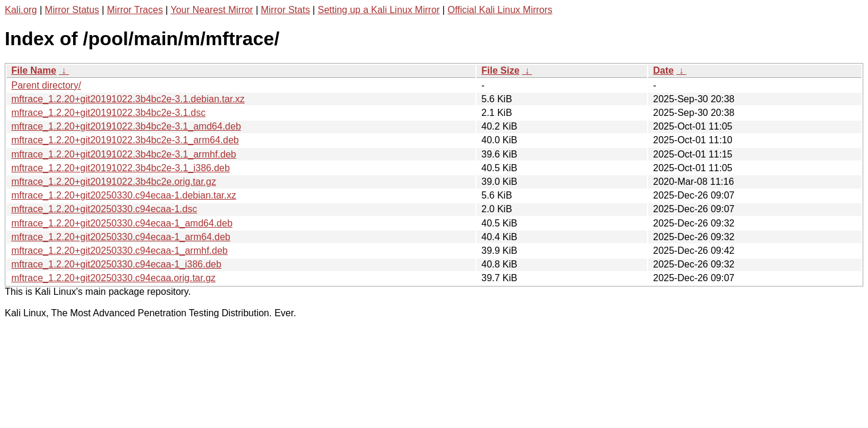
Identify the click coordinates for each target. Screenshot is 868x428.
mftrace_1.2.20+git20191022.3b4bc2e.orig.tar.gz (114, 182)
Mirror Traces (135, 10)
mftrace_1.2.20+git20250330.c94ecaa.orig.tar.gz (113, 278)
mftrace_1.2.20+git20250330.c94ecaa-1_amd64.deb (122, 223)
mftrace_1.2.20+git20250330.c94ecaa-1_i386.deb (116, 264)
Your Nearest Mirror (212, 10)
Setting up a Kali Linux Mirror (379, 10)
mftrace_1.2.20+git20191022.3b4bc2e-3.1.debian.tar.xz (128, 99)
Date (663, 70)
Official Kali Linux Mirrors (500, 10)
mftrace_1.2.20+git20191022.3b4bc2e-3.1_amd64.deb (126, 126)
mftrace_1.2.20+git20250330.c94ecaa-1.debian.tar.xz (124, 195)
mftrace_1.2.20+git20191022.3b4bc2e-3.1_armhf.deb (124, 154)
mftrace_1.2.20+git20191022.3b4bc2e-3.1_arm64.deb (125, 140)
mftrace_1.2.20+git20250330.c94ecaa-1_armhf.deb (119, 251)
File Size (500, 70)
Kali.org (21, 10)
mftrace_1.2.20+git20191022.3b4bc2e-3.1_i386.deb (121, 168)
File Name (34, 70)
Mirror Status (72, 10)
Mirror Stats (285, 10)
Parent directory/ (46, 85)
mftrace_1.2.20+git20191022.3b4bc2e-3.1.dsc (108, 113)
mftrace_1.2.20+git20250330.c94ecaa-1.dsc (104, 209)
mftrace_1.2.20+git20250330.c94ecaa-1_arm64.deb (121, 237)
